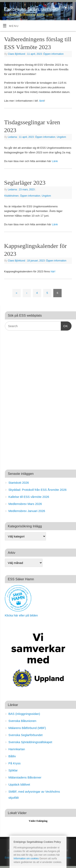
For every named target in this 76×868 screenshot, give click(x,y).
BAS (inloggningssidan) (24, 714)
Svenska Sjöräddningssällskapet (30, 742)
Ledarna (12, 137)
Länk (55, 161)
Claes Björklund (17, 54)
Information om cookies (26, 859)
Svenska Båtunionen (22, 721)
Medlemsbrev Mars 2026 (25, 504)
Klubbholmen (11, 196)
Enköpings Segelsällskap (31, 9)
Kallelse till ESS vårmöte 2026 (29, 497)
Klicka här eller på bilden (21, 615)
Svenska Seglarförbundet (26, 735)
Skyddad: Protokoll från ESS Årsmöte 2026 (38, 490)
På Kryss (15, 763)
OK (64, 325)
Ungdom (61, 137)
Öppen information (54, 54)
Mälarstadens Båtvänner (25, 777)
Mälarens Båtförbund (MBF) (27, 728)
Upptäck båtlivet (19, 784)
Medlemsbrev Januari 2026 (27, 511)
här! (53, 271)
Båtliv (12, 756)
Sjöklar (13, 770)
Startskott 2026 (19, 483)
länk (42, 101)
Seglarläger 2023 (25, 183)
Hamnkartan (17, 749)
